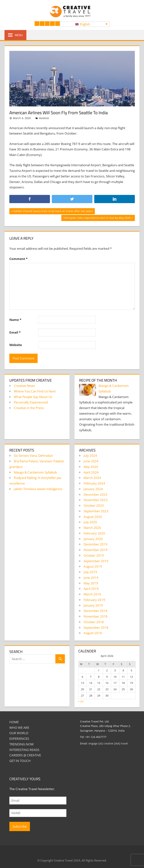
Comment (18, 259)
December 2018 (95, 611)
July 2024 (90, 456)
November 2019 (96, 550)
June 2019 (91, 578)
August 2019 (93, 566)
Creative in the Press (29, 408)
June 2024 (91, 461)
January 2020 (93, 539)
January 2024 (93, 489)
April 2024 (91, 472)
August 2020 (93, 517)
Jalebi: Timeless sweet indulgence (38, 489)
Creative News (24, 386)
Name (15, 320)
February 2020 (94, 533)
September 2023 (96, 511)
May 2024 (91, 467)
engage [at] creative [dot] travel (108, 743)
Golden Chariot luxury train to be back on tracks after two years (53, 212)
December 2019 (95, 544)
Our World (19, 733)
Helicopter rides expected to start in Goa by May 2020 (97, 218)
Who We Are (19, 728)
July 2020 (90, 522)
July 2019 (90, 572)
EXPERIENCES (19, 739)
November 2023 (96, 500)
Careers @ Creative (25, 755)
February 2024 (94, 483)
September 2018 (96, 628)
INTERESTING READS (24, 750)
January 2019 (93, 605)
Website (16, 345)
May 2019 (91, 583)
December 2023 (95, 494)
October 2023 (94, 505)
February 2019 (94, 600)
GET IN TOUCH (20, 761)
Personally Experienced (31, 402)
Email (15, 332)
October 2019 (94, 555)
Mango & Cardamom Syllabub (35, 472)
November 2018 (96, 616)
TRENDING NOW (22, 744)
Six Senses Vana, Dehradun (33, 456)
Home (14, 722)
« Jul (81, 701)
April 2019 (91, 589)
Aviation (44, 118)
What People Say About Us (33, 397)
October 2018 (94, 622)
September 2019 (96, 561)
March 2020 (92, 528)
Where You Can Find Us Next (35, 391)
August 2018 (93, 633)
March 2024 (92, 478)
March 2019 (92, 594)
